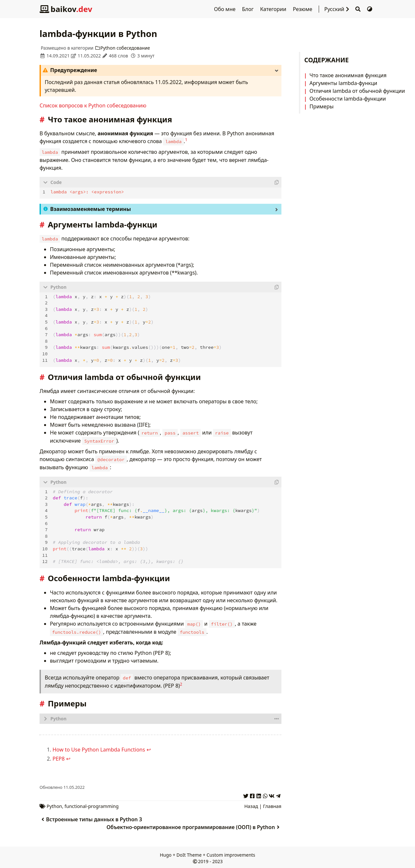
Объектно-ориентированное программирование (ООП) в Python (194, 825)
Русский (338, 9)
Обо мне (225, 9)
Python (54, 804)
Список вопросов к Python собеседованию (93, 105)
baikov (66, 9)
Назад (251, 804)
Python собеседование (122, 48)
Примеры (321, 106)
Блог (248, 9)
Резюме (303, 9)
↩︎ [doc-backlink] (149, 748)
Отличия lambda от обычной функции (357, 91)
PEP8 (59, 757)
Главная (272, 804)
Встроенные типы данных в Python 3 (91, 817)
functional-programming (92, 804)
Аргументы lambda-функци (343, 83)
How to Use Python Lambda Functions (99, 748)
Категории (274, 9)
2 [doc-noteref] (181, 682)
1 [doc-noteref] (186, 140)
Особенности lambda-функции (348, 99)
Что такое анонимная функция (348, 75)
